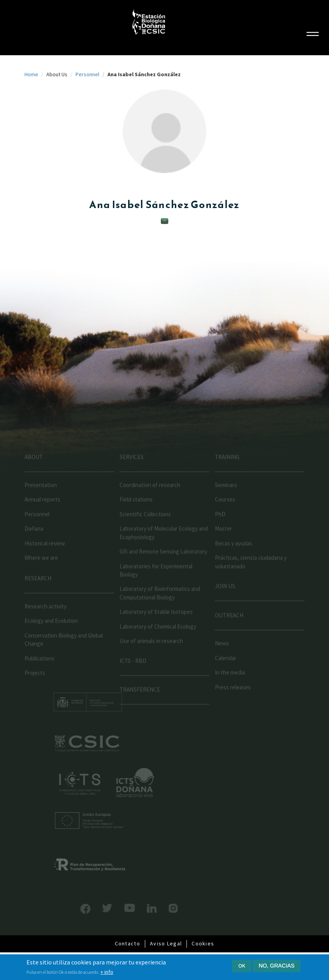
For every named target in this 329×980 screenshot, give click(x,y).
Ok (242, 966)
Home (31, 74)
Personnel (87, 74)
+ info (107, 972)
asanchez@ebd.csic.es (165, 221)
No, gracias (277, 966)
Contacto (128, 943)
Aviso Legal (166, 943)
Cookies (203, 943)
